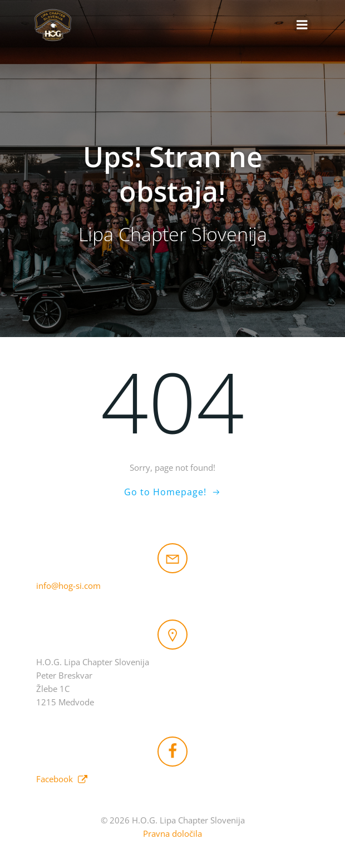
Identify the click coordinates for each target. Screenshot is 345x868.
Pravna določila (172, 833)
